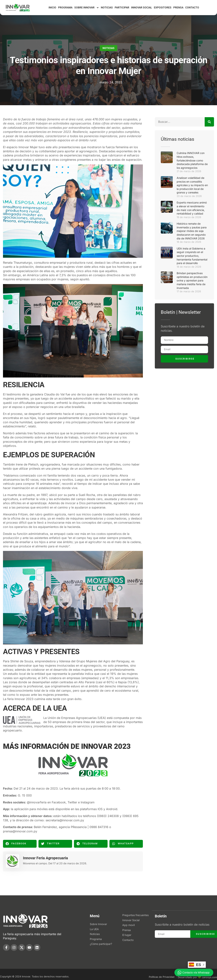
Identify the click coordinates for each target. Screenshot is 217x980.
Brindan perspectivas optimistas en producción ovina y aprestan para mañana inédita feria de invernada (192, 280)
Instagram (88, 802)
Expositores (163, 7)
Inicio (52, 7)
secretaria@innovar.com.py (65, 820)
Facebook (59, 802)
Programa (65, 7)
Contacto (192, 7)
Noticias (107, 7)
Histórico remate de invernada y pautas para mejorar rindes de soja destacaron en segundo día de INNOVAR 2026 (192, 231)
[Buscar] (209, 122)
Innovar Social (142, 7)
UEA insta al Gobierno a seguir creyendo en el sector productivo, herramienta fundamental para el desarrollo (192, 256)
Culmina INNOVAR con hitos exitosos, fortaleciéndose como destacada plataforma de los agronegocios (192, 160)
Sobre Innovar (87, 8)
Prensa (178, 7)
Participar (122, 7)
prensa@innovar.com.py (20, 831)
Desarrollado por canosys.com (197, 977)
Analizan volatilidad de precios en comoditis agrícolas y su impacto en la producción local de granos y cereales (192, 185)
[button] (20, 844)
